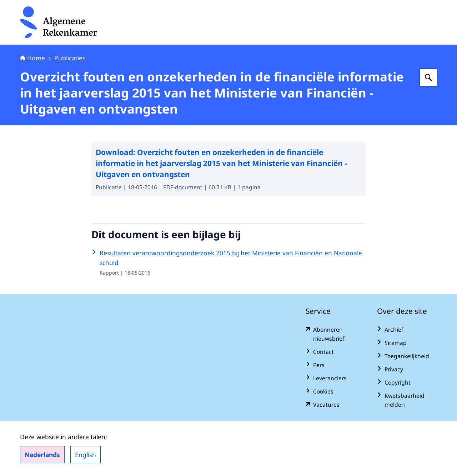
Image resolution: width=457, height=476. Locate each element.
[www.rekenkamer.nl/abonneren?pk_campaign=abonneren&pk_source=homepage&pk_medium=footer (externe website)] (336, 334)
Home (32, 58)
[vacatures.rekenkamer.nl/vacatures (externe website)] (336, 405)
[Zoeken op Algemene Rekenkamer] (428, 77)
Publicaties (70, 58)
